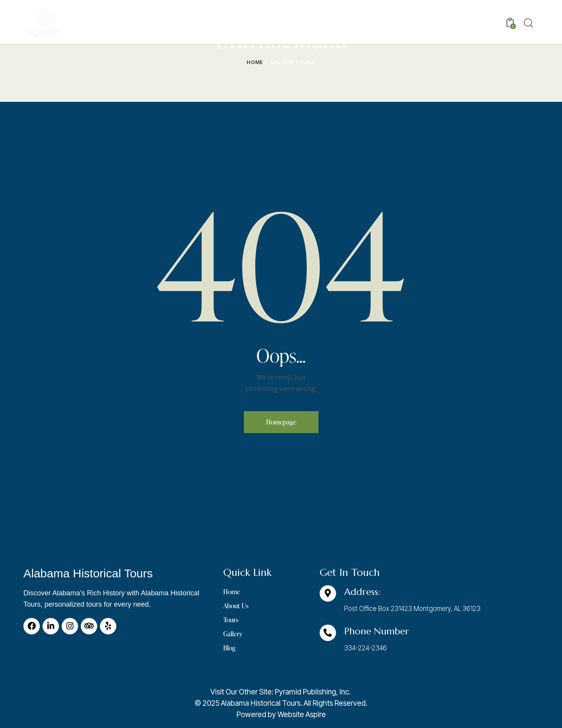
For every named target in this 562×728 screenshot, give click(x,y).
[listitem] (281, 703)
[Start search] (528, 23)
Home (255, 62)
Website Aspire (302, 715)
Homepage (281, 422)
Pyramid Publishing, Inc (312, 692)
